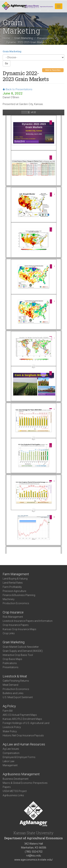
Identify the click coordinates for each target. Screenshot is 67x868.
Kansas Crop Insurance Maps (19, 629)
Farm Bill (8, 711)
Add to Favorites (53, 70)
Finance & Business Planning (19, 595)
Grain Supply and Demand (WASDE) (23, 651)
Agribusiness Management (21, 774)
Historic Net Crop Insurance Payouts (23, 735)
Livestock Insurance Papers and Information (28, 621)
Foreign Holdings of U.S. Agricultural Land (26, 723)
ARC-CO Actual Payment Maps (20, 715)
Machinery (9, 599)
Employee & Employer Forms (19, 757)
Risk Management (13, 617)
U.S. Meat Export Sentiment (18, 697)
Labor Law (9, 761)
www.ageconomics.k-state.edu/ (34, 860)
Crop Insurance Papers (16, 625)
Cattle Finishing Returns (16, 681)
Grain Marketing (24, 38)
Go (7, 63)
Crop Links (9, 633)
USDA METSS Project (15, 791)
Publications (10, 663)
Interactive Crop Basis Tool (18, 655)
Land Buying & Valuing (15, 579)
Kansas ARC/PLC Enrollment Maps (22, 719)
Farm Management (16, 574)
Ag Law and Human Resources (24, 744)
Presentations (46, 38)
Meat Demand (10, 685)
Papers (7, 787)
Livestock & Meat (15, 676)
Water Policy (10, 731)
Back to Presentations (18, 89)
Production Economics (16, 603)
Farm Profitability (12, 587)
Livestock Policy (12, 727)
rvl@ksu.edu (34, 856)
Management (10, 765)
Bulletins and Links (13, 693)
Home (6, 38)
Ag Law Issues (11, 749)
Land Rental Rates (13, 583)
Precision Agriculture (14, 591)
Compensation (11, 753)
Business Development (16, 779)
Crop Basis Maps (12, 659)
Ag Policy (9, 706)
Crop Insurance (13, 612)
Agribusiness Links (13, 795)
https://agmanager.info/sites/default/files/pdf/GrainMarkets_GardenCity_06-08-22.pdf (33, 332)
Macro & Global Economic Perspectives (25, 783)
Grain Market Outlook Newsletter (21, 647)
